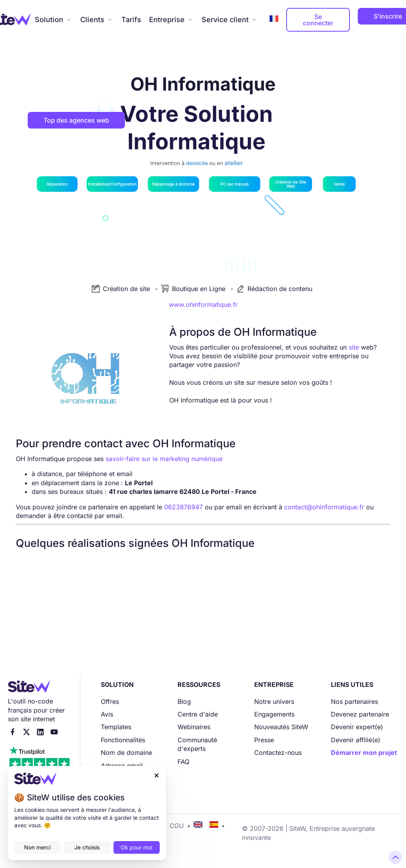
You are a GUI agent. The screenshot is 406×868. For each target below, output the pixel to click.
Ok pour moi (136, 847)
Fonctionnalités (123, 740)
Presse (264, 740)
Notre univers (274, 702)
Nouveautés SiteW (281, 727)
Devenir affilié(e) (356, 740)
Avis (107, 714)
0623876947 (183, 507)
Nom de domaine (127, 753)
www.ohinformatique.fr (203, 304)
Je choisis (87, 847)
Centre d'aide (198, 714)
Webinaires (194, 727)
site (354, 347)
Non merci (37, 847)
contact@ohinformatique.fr (324, 507)
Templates (116, 727)
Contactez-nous (278, 753)
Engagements (274, 714)
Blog (184, 702)
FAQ (183, 762)
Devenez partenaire (360, 714)
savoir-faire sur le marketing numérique (164, 459)
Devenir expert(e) (357, 727)
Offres (110, 702)
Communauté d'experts (197, 744)
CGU (177, 826)
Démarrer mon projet (364, 753)
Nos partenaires (354, 702)
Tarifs (131, 20)
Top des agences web (76, 120)
